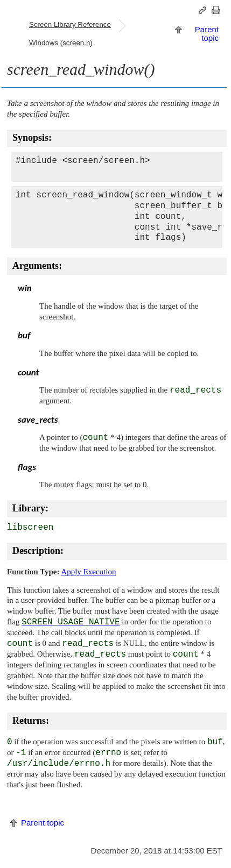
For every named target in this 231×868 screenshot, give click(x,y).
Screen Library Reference (70, 24)
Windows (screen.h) (61, 43)
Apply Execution (88, 572)
